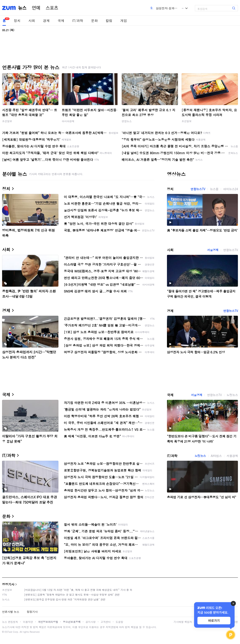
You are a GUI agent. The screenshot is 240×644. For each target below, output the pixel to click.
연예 (36, 8)
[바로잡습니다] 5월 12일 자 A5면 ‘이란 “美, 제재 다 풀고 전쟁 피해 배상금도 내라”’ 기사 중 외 (78, 590)
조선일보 (7, 121)
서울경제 (213, 250)
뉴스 (22, 8)
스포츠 (52, 8)
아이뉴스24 (231, 189)
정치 (17, 21)
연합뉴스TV (198, 189)
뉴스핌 (214, 189)
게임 (124, 21)
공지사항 (91, 622)
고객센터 (106, 622)
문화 (94, 21)
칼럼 (109, 21)
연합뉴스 (127, 121)
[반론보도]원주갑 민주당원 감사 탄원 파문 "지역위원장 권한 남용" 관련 (65, 599)
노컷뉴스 (232, 395)
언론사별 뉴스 (11, 612)
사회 (32, 21)
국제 (61, 21)
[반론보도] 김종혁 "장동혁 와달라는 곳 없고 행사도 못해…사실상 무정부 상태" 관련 (72, 595)
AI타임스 (216, 456)
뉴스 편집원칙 (10, 622)
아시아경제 (68, 121)
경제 (46, 21)
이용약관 (28, 622)
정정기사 (8, 584)
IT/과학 (78, 21)
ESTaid (8, 632)
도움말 (119, 622)
